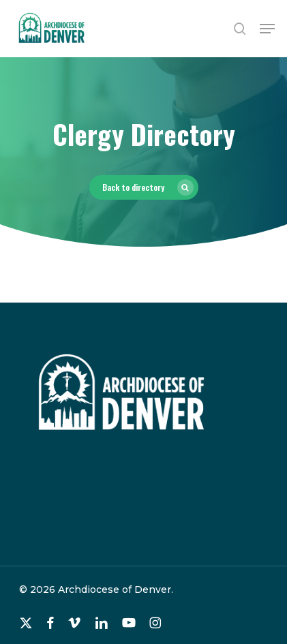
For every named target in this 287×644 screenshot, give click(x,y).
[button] (267, 29)
